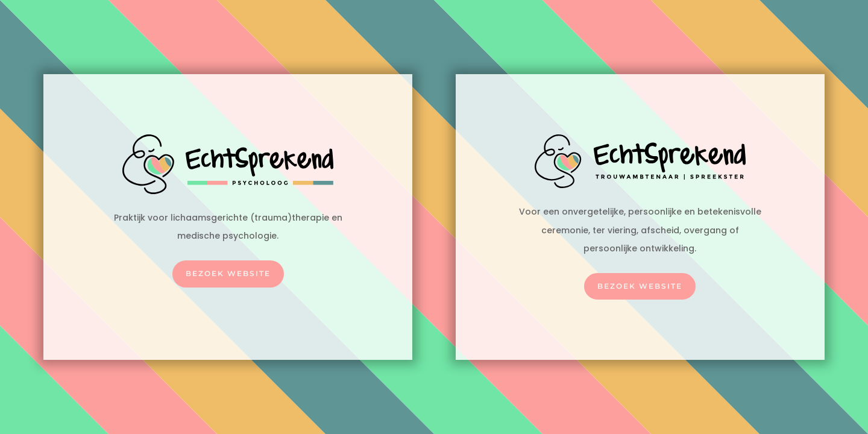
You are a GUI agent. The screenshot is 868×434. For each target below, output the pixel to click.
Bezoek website (228, 273)
